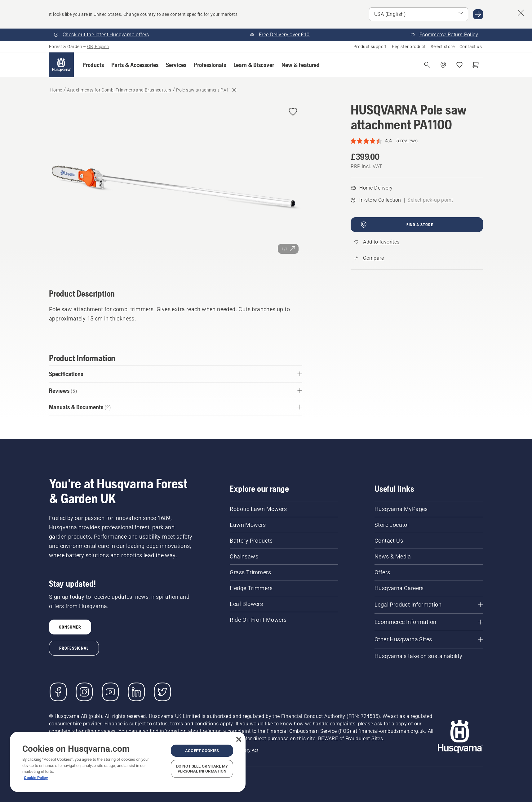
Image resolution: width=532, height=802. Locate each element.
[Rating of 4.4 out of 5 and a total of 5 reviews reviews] (417, 141)
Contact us (471, 47)
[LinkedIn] (136, 692)
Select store (443, 47)
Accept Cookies (202, 751)
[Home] (61, 65)
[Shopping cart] (476, 65)
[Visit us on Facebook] (58, 692)
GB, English (98, 47)
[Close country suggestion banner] (521, 13)
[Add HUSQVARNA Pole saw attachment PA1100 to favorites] (293, 112)
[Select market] (419, 14)
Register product (409, 47)
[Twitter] (162, 692)
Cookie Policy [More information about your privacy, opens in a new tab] (36, 778)
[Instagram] (84, 692)
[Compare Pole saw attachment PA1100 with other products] (369, 258)
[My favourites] (459, 65)
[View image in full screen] (176, 187)
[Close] (239, 739)
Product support (370, 47)
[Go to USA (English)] (478, 14)
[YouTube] (110, 692)
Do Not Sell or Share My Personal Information (202, 769)
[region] (128, 762)
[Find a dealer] (443, 65)
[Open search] (427, 65)
